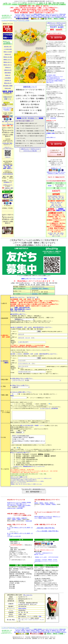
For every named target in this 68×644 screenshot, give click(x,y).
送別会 (14, 522)
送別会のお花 (8, 54)
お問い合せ (64, 17)
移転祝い (33, 16)
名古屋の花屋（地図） (8, 143)
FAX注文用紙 (21, 511)
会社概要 (19, 509)
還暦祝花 (54, 16)
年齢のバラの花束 (8, 52)
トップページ (18, 14)
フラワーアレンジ (29, 14)
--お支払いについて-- (8, 185)
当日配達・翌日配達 (26, 507)
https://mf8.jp (22, 613)
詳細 (40, 620)
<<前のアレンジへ (25, 149)
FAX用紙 (45, 17)
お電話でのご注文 (11, 512)
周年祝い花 (48, 16)
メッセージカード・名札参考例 (49, 409)
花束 (23, 14)
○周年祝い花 (8, 67)
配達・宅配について (21, 508)
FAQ (31, 17)
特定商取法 (58, 17)
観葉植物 (40, 14)
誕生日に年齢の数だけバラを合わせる (43, 521)
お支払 (28, 17)
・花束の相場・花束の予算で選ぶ (45, 532)
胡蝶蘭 (35, 14)
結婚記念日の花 (8, 70)
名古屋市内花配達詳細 (8, 174)
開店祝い (24, 16)
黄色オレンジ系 (18, 532)
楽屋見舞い (48, 508)
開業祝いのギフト (8, 60)
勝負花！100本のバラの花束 (45, 522)
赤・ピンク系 (10, 532)
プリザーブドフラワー (53, 14)
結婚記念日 (24, 522)
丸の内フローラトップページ (14, 507)
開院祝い (38, 16)
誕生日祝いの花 (8, 47)
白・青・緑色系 (26, 532)
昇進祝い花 (8, 75)
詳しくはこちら (28, 599)
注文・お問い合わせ (12, 509)
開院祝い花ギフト (8, 62)
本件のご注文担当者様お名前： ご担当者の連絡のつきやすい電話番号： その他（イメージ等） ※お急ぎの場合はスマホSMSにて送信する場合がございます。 (29, 443)
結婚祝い (43, 16)
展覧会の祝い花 (8, 83)
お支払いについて (11, 508)
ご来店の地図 (19, 512)
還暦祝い (14, 524)
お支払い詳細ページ (51, 137)
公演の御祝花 (8, 78)
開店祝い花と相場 (8, 57)
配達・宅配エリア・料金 (20, 17)
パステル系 (10, 540)
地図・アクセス (51, 17)
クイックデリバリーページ (38, 287)
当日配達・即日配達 (37, 17)
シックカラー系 (17, 540)
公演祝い (43, 508)
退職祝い (19, 524)
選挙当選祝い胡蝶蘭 (8, 86)
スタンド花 (45, 14)
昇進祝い (54, 508)
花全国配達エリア (8, 182)
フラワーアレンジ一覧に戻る (30, 151)
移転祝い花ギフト (8, 65)
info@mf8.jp (53, 118)
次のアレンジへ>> (35, 149)
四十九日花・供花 (61, 16)
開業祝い (28, 16)
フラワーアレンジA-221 (24, 21)
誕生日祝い (18, 16)
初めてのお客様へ (27, 509)
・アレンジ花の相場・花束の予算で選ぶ (47, 535)
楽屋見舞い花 (8, 80)
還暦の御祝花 (8, 73)
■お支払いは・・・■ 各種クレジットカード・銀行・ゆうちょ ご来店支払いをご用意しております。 (56, 171)
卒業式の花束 (63, 14)
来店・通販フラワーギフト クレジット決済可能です (8, 122)
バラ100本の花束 (8, 49)
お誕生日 (9, 522)
